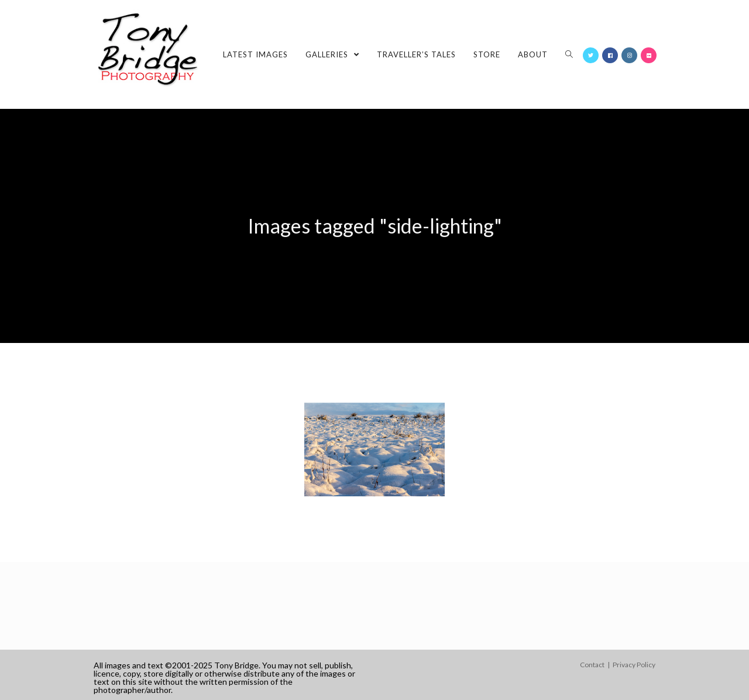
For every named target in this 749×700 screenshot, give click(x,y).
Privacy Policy (634, 665)
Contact (592, 665)
